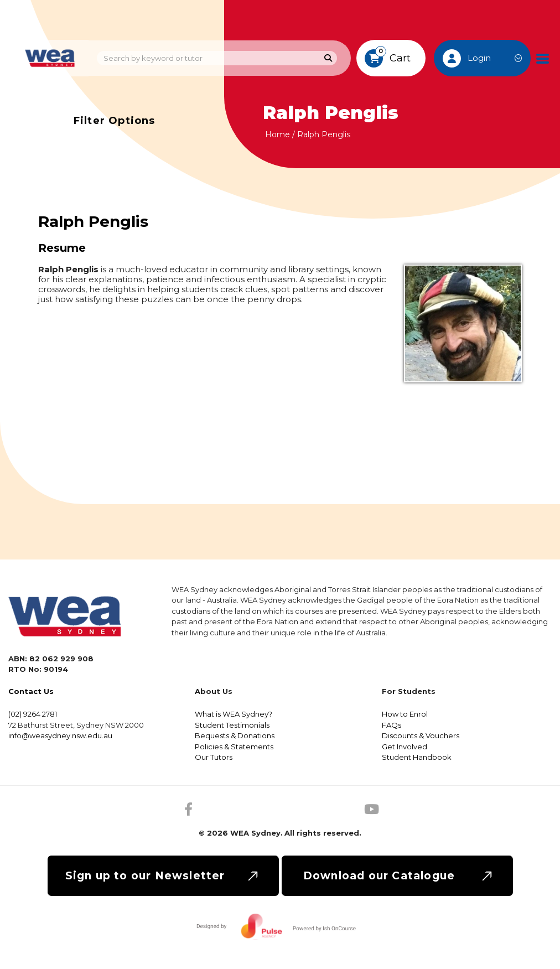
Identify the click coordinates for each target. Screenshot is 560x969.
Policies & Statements (234, 747)
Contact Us (31, 691)
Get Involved (405, 747)
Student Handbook (417, 757)
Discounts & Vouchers (421, 735)
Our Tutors (214, 757)
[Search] (328, 58)
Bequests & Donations (235, 735)
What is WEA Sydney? (234, 714)
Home (278, 134)
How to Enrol (405, 714)
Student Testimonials (232, 725)
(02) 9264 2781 (33, 714)
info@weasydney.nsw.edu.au (60, 735)
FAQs (392, 725)
